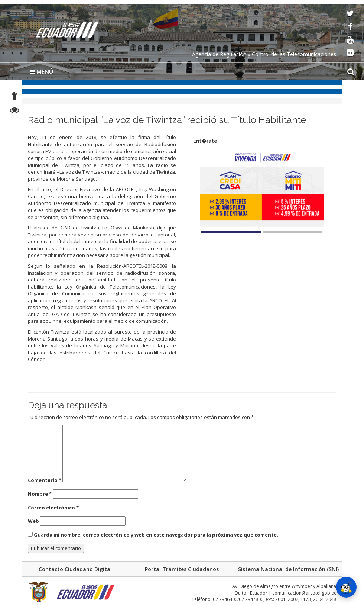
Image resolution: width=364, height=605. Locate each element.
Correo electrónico (53, 508)
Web (33, 521)
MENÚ (41, 72)
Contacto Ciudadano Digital (75, 569)
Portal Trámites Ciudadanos (182, 569)
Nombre (40, 494)
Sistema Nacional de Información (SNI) (288, 569)
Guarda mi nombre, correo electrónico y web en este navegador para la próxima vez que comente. (156, 535)
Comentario (45, 480)
